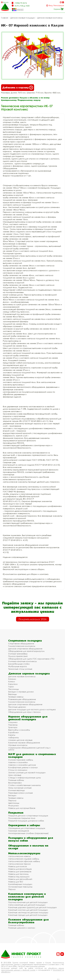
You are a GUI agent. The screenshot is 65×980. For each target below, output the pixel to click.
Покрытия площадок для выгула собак (26, 821)
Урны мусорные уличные (20, 788)
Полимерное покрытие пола (22, 818)
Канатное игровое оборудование (24, 743)
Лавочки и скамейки (18, 762)
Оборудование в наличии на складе (28, 847)
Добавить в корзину (18, 88)
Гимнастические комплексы (22, 646)
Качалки (12, 679)
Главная (5, 18)
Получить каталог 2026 (33, 619)
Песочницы (13, 689)
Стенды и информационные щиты (24, 778)
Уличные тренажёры (18, 654)
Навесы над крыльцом (19, 877)
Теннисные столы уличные (20, 669)
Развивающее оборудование (22, 699)
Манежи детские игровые (20, 740)
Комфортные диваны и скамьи (23, 767)
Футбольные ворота (17, 666)
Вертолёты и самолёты (19, 730)
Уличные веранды (16, 790)
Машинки (13, 722)
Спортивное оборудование (21, 644)
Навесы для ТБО (16, 882)
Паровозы (13, 725)
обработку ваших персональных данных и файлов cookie (32, 969)
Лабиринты (13, 738)
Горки (11, 687)
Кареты (12, 735)
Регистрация (59, 5)
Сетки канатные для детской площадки (27, 905)
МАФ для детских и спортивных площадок (32, 755)
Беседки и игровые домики (21, 692)
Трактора (13, 727)
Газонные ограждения (19, 831)
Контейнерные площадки (20, 884)
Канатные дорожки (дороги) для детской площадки (32, 907)
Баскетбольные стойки (19, 664)
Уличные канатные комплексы (22, 661)
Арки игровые (15, 775)
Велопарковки (15, 783)
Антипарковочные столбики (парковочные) (28, 833)
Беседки (12, 795)
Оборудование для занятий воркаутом (26, 651)
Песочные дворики (17, 707)
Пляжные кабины (16, 780)
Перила (12, 889)
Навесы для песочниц (18, 874)
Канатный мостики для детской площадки (28, 910)
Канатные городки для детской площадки (28, 915)
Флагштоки (13, 806)
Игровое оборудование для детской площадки (28, 718)
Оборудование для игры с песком (24, 712)
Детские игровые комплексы (50, 18)
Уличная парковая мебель (21, 760)
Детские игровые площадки (23, 18)
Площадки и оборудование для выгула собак (31, 839)
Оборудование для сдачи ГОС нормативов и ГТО (31, 659)
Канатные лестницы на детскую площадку (28, 912)
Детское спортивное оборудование (25, 649)
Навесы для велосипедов (20, 869)
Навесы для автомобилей (20, 879)
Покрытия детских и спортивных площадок (28, 816)
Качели (12, 682)
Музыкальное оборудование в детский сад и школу (29, 749)
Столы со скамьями (18, 770)
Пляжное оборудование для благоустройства (28, 921)
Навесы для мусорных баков (22, 808)
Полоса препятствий (18, 656)
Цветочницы (14, 803)
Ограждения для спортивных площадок (27, 828)
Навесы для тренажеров (20, 871)
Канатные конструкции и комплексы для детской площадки (27, 897)
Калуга (6, 2)
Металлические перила (19, 864)
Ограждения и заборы (24, 825)
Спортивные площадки (25, 641)
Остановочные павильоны (20, 887)
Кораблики (13, 732)
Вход (51, 5)
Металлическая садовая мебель (24, 859)
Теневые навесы (16, 697)
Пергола (12, 800)
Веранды (12, 694)
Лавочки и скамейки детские (22, 765)
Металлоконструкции (24, 853)
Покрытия (16, 813)
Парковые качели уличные (21, 793)
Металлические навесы (19, 856)
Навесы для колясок (18, 866)
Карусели (13, 684)
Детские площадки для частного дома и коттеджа (32, 709)
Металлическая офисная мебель (24, 861)
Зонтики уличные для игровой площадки (27, 773)
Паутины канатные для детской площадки (28, 902)
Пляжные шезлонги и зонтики (22, 928)
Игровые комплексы (18, 745)
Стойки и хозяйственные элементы (24, 785)
